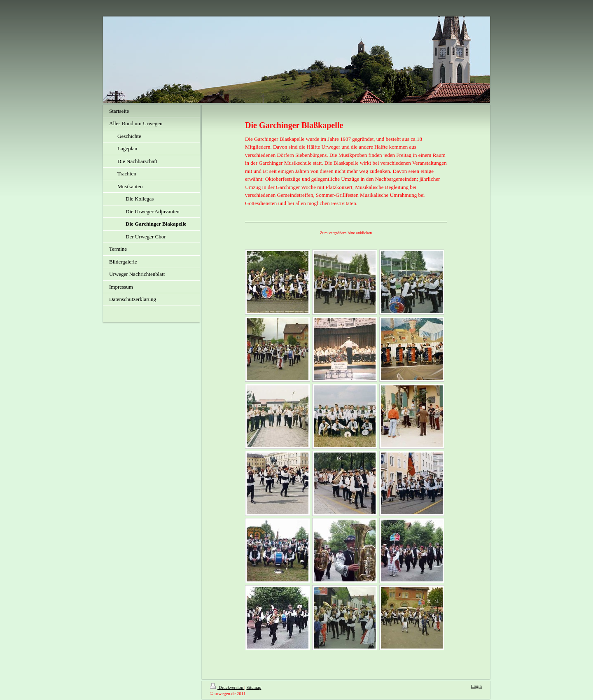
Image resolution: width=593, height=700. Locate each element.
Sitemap (254, 687)
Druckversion (227, 687)
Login (476, 686)
